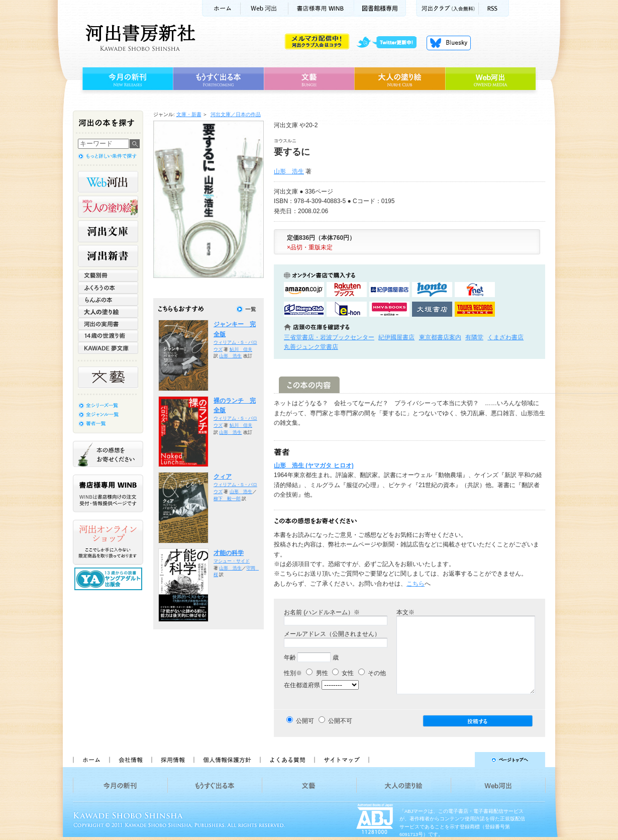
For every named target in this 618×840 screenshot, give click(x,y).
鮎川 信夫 (241, 349)
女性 (343, 673)
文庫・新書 (189, 114)
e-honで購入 (347, 309)
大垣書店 (432, 309)
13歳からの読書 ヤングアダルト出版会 (110, 579)
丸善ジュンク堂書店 (311, 347)
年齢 (290, 658)
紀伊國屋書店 (396, 337)
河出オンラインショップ (108, 542)
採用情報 (172, 760)
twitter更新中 (390, 43)
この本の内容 (309, 385)
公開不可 (340, 721)
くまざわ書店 (505, 337)
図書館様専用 (380, 8)
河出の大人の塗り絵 (108, 207)
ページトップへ (461, 760)
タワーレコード (475, 309)
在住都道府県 (302, 685)
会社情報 (130, 760)
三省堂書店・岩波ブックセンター (329, 337)
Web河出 (264, 8)
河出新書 (108, 256)
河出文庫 (108, 231)
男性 (317, 673)
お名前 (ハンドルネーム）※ (322, 612)
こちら (416, 584)
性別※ (293, 673)
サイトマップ (342, 760)
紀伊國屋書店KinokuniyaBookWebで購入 (389, 290)
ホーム (221, 8)
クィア (223, 477)
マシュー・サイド (232, 561)
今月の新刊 (126, 79)
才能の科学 (229, 553)
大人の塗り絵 (400, 79)
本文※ (405, 612)
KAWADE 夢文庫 (108, 348)
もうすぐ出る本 (218, 79)
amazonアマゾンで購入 (304, 290)
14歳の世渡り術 (108, 336)
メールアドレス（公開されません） (332, 634)
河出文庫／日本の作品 (236, 114)
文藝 (309, 79)
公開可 (305, 721)
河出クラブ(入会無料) (447, 8)
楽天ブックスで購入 (347, 290)
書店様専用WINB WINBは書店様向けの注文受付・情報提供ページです (108, 493)
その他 (372, 673)
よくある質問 (287, 760)
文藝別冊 (108, 275)
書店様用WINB (321, 8)
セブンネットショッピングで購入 (475, 290)
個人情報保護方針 (227, 760)
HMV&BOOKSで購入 (389, 309)
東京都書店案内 (440, 337)
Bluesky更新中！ (449, 43)
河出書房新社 (139, 38)
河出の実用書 (108, 324)
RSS (494, 8)
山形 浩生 (289, 171)
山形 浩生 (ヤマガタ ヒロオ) (314, 465)
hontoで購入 (432, 290)
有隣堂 (474, 337)
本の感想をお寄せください (108, 454)
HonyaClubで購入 (304, 309)
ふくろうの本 (108, 288)
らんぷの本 (108, 300)
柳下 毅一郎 (227, 499)
